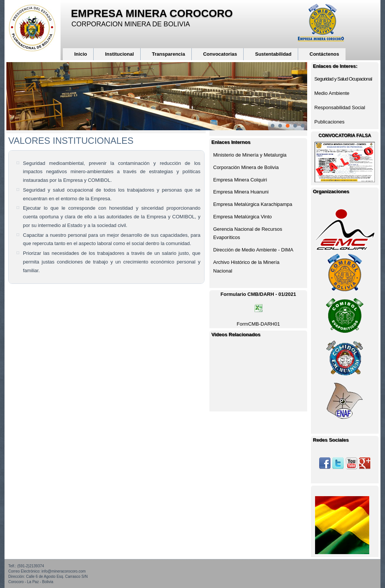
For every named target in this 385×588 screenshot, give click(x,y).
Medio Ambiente (332, 93)
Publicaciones (329, 122)
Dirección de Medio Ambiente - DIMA (253, 250)
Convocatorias (220, 54)
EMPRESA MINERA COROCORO (152, 13)
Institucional (119, 54)
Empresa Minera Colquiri (240, 180)
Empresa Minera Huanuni (241, 192)
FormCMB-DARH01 (258, 324)
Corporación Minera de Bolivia (246, 167)
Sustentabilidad (273, 54)
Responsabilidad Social (340, 107)
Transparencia (168, 54)
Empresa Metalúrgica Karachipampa (253, 204)
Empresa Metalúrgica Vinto (243, 217)
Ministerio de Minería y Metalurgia (250, 155)
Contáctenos (324, 54)
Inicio (80, 54)
